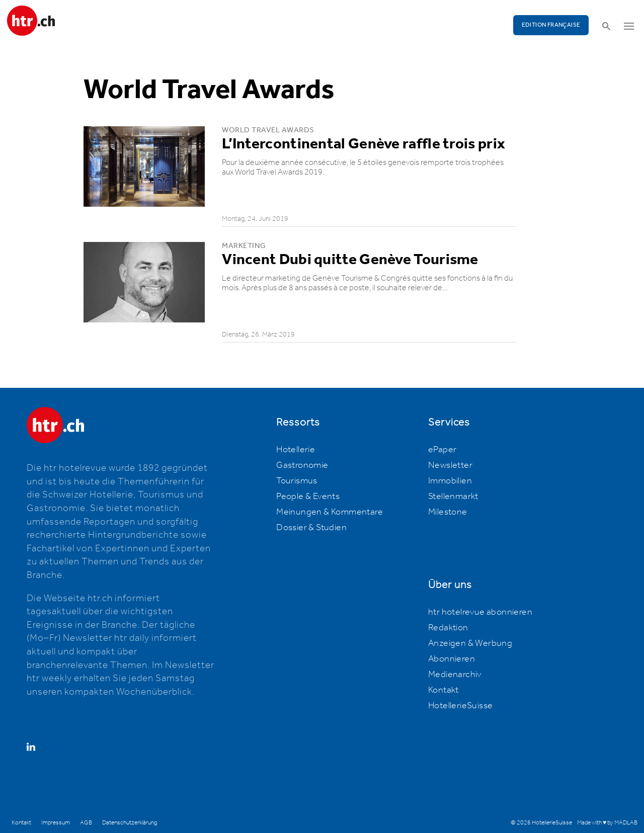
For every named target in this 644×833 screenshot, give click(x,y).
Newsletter (450, 465)
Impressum (56, 823)
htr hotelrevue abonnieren (480, 612)
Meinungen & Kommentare (330, 512)
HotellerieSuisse (460, 706)
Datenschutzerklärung (130, 823)
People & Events (308, 496)
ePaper (442, 450)
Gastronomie (302, 465)
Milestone (448, 512)
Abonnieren (452, 659)
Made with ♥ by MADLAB (607, 823)
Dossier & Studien (311, 528)
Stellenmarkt (453, 496)
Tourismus (297, 481)
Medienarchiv (455, 675)
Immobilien (450, 481)
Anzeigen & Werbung (470, 643)
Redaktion (448, 628)
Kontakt (444, 690)
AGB (86, 823)
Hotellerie (296, 450)
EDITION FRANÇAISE (551, 25)
